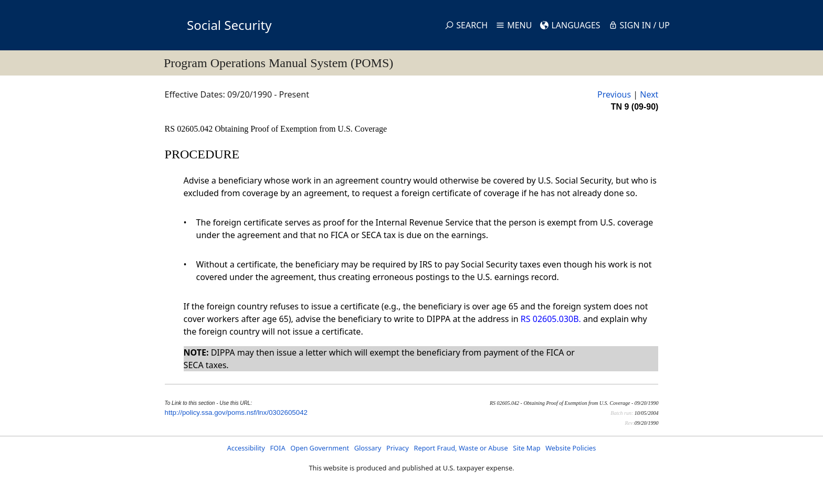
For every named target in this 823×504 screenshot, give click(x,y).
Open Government (320, 448)
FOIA (277, 448)
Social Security (229, 25)
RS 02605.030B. (551, 319)
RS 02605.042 (190, 129)
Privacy (398, 448)
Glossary (368, 448)
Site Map (526, 448)
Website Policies (571, 448)
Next (649, 94)
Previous (614, 94)
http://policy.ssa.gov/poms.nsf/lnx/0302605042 (236, 412)
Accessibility (246, 448)
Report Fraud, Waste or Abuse (461, 448)
